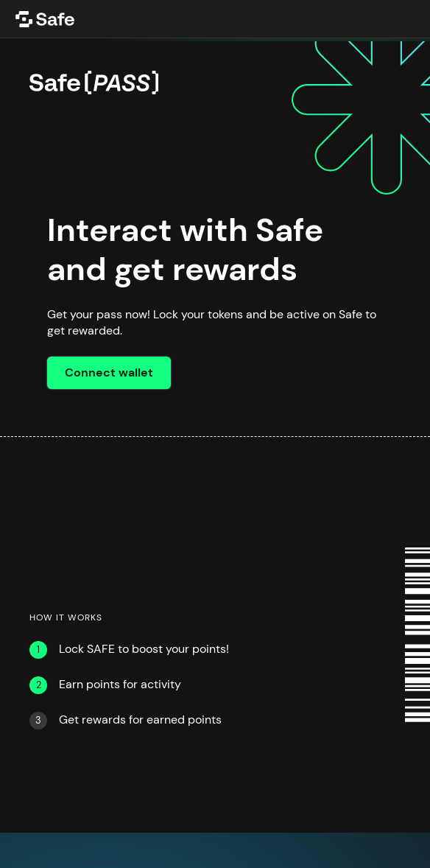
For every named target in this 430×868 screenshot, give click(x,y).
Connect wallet (109, 373)
